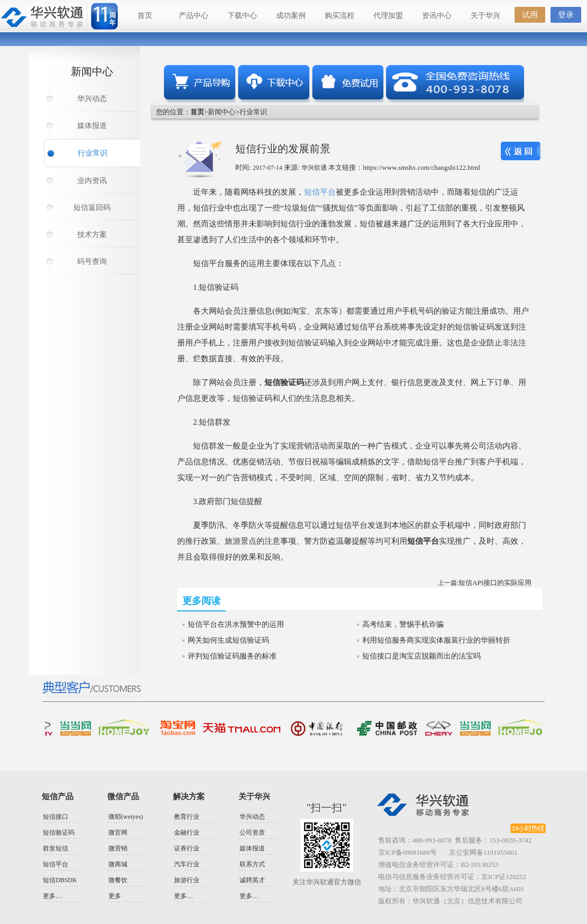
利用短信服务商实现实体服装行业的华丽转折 (436, 640)
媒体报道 (92, 126)
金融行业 (187, 832)
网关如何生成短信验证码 (228, 640)
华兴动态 (92, 99)
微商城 (118, 864)
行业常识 (93, 153)
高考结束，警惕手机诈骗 (403, 624)
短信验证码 (59, 832)
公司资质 (252, 832)
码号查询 (92, 262)
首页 (145, 16)
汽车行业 (187, 864)
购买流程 (340, 16)
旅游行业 (187, 880)
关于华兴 (485, 16)
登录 (566, 15)
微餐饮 (118, 880)
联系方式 (252, 864)
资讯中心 (437, 16)
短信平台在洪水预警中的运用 (236, 624)
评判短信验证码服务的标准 (232, 656)
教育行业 (187, 817)
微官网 (118, 832)
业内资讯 (92, 181)
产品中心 (194, 16)
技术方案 (92, 235)
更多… (52, 896)
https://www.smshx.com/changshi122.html (421, 167)
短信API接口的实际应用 (495, 583)
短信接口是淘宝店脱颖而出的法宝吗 (421, 656)
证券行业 (187, 848)
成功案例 (291, 16)
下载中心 (242, 16)
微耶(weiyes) (126, 817)
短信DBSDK (60, 880)
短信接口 (56, 817)
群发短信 (56, 848)
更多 (115, 896)
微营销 (118, 848)
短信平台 (320, 192)
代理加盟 (388, 16)
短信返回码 (92, 208)
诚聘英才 (252, 880)
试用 (530, 15)
